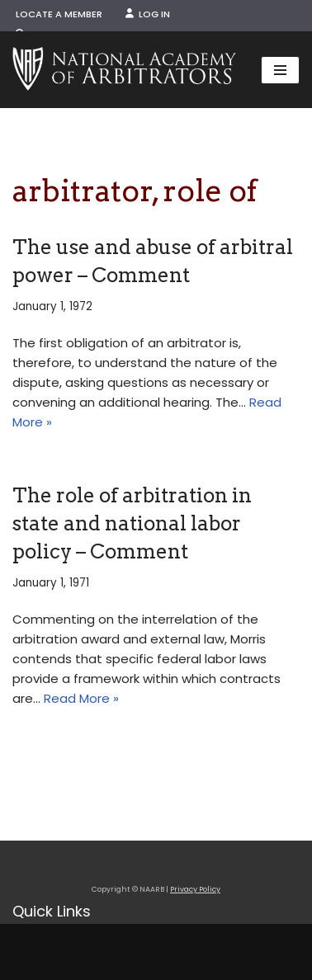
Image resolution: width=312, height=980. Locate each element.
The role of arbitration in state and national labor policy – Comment (132, 523)
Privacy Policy (195, 889)
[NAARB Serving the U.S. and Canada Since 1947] (124, 70)
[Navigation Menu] (280, 70)
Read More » (81, 698)
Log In (148, 14)
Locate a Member (59, 14)
